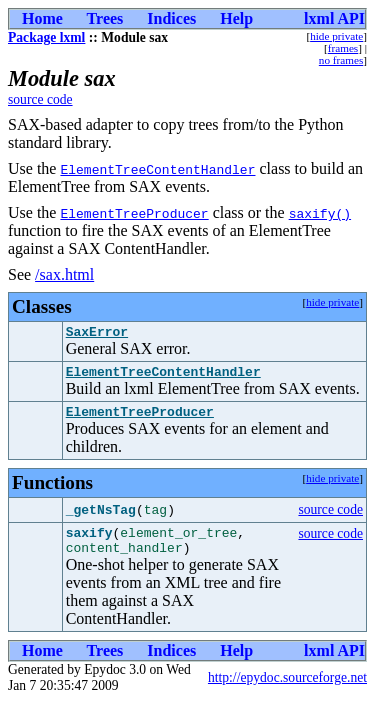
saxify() (320, 213)
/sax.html (64, 274)
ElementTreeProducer (134, 213)
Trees (105, 18)
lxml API (334, 18)
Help (236, 18)
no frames (341, 60)
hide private (336, 36)
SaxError (97, 334)
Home (42, 18)
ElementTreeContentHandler (157, 169)
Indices (171, 18)
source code (40, 99)
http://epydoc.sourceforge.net (287, 692)
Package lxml (46, 37)
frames (343, 48)
